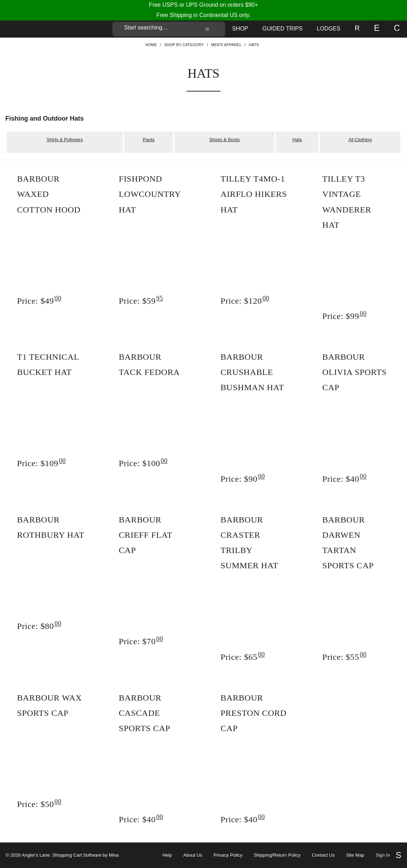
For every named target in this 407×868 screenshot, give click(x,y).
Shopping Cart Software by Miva (86, 855)
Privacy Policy (228, 855)
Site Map (355, 855)
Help (167, 855)
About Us (193, 855)
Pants (149, 140)
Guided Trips (283, 29)
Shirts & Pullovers (65, 140)
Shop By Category (184, 45)
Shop (240, 29)
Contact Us (323, 855)
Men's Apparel (226, 45)
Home (151, 45)
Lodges (329, 29)
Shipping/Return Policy (277, 855)
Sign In (383, 855)
